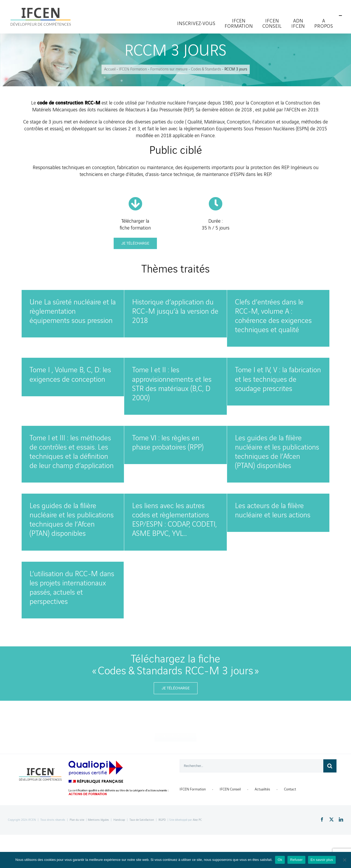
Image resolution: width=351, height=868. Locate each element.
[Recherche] (330, 766)
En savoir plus (322, 860)
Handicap (119, 820)
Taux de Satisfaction (142, 820)
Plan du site (77, 820)
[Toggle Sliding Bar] (340, 16)
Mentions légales (98, 820)
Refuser (296, 860)
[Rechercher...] (251, 766)
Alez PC (197, 820)
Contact (290, 789)
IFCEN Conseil (230, 789)
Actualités (262, 789)
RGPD (162, 820)
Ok (280, 860)
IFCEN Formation (193, 789)
